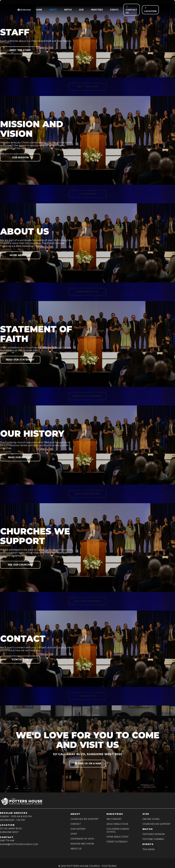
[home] (22, 10)
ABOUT (53, 10)
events (114, 10)
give (81, 10)
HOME (39, 10)
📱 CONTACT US (131, 10)
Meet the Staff (20, 50)
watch (68, 10)
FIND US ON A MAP (88, 764)
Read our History (20, 457)
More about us (20, 255)
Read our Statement (20, 360)
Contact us (20, 660)
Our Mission (20, 157)
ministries (97, 10)
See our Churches (20, 565)
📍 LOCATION (150, 10)
